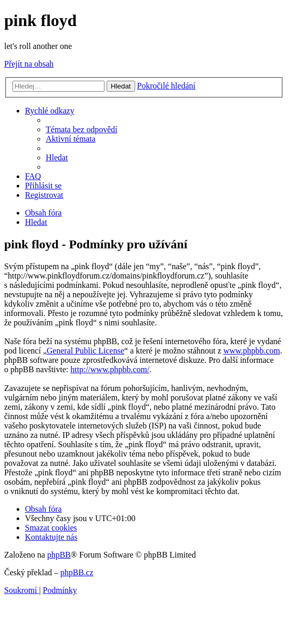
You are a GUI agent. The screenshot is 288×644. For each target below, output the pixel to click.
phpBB (59, 555)
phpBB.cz (77, 572)
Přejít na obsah (29, 64)
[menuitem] (82, 129)
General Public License (86, 351)
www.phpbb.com (252, 351)
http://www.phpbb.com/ (110, 369)
